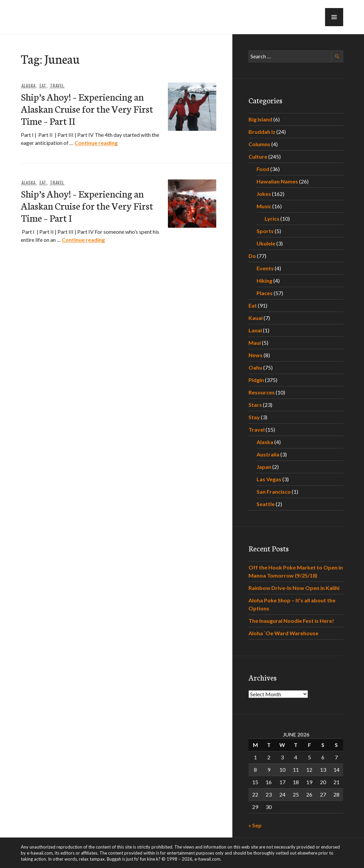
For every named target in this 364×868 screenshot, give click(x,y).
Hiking (264, 281)
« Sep (255, 825)
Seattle (266, 504)
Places (265, 293)
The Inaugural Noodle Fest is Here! (291, 621)
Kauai (256, 318)
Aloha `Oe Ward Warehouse (283, 633)
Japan (264, 467)
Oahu (255, 367)
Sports (265, 231)
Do (252, 256)
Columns (259, 144)
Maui (255, 343)
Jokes (264, 194)
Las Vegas (269, 479)
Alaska (29, 86)
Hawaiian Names (277, 181)
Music (264, 206)
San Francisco (274, 492)
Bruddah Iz (262, 132)
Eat (43, 86)
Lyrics (272, 219)
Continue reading (96, 143)
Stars (255, 405)
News (256, 355)
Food (263, 169)
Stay (254, 417)
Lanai (255, 330)
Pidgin (256, 380)
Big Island (260, 119)
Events (265, 268)
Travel (57, 86)
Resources (262, 392)
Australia (268, 454)
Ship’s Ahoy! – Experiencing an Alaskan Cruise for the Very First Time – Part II (87, 108)
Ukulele (266, 243)
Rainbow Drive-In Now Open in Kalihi (294, 588)
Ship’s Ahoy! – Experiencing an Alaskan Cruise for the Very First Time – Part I (87, 205)
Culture (258, 156)
